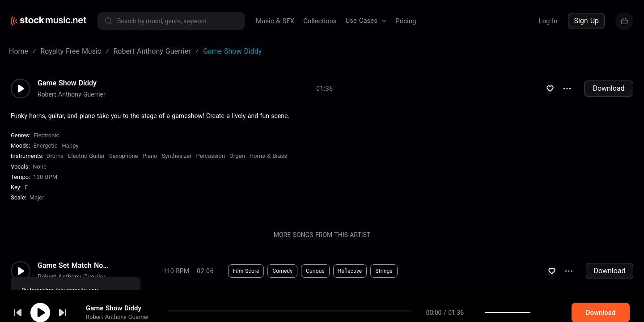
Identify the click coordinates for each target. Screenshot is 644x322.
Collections (320, 21)
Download (608, 88)
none (40, 167)
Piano (150, 156)
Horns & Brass (268, 156)
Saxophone (123, 156)
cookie (60, 298)
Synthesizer (177, 156)
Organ (237, 156)
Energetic (45, 146)
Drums (55, 156)
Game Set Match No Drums (73, 266)
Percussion (210, 156)
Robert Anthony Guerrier (72, 94)
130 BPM (45, 177)
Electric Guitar (86, 156)
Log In (548, 21)
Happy (70, 146)
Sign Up (586, 21)
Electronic (46, 135)
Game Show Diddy (67, 83)
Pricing (406, 21)
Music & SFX (275, 21)
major (37, 197)
